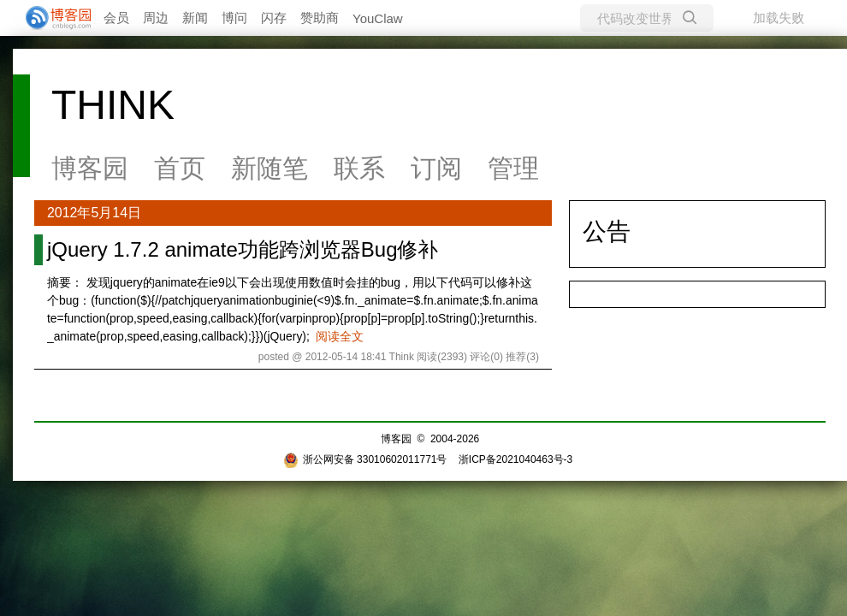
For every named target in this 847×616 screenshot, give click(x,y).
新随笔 (269, 168)
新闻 (195, 18)
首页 (180, 168)
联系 (359, 168)
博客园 (90, 168)
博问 (234, 18)
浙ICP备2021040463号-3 (515, 459)
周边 (156, 18)
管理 (513, 168)
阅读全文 (340, 336)
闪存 (274, 18)
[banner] (51, 18)
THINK (113, 105)
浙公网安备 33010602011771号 (365, 459)
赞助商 (320, 18)
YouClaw (378, 18)
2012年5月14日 (94, 213)
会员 (116, 18)
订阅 (436, 168)
